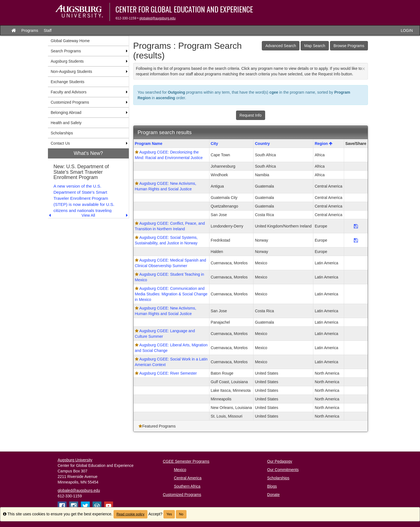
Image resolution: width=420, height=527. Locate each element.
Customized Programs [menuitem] (70, 102)
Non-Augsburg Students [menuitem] (71, 71)
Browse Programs (349, 46)
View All (88, 215)
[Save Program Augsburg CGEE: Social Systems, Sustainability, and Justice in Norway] (356, 240)
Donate (273, 495)
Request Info (251, 115)
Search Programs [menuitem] (66, 51)
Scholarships (278, 478)
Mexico (180, 470)
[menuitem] (88, 183)
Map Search (315, 46)
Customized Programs (182, 495)
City (214, 144)
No (181, 514)
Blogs (272, 486)
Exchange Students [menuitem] (67, 82)
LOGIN (407, 30)
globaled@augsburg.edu (157, 18)
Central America (188, 478)
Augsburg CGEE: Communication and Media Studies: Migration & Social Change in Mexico (171, 294)
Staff (48, 30)
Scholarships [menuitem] (62, 133)
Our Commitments (283, 470)
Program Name (149, 144)
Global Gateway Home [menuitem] (70, 41)
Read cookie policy (131, 514)
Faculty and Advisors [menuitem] (69, 92)
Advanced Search (281, 46)
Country (262, 144)
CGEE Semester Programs (186, 461)
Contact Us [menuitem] (60, 143)
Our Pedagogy (280, 461)
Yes (169, 514)
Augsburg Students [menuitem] (67, 61)
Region (324, 144)
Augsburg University (75, 460)
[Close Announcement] (363, 69)
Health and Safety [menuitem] (66, 123)
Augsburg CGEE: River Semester (168, 373)
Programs (30, 30)
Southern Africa (187, 486)
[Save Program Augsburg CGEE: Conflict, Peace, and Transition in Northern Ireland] (356, 226)
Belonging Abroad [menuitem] (66, 112)
